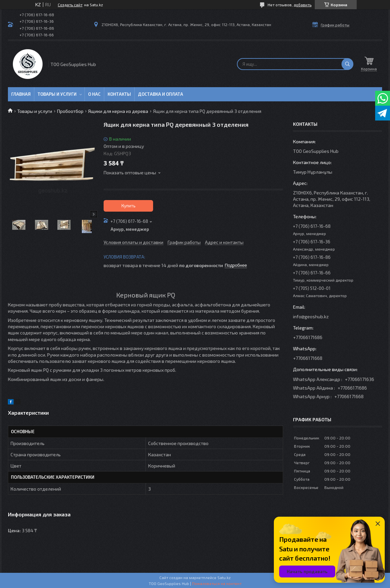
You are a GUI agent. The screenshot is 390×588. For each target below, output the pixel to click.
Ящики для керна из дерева (118, 111)
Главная (21, 94)
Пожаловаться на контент (217, 583)
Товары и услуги (57, 94)
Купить (129, 206)
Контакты (119, 94)
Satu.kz (224, 577)
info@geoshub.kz (311, 316)
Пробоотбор (70, 111)
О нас (94, 94)
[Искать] (347, 64)
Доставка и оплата (161, 94)
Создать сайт (70, 5)
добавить (303, 5)
